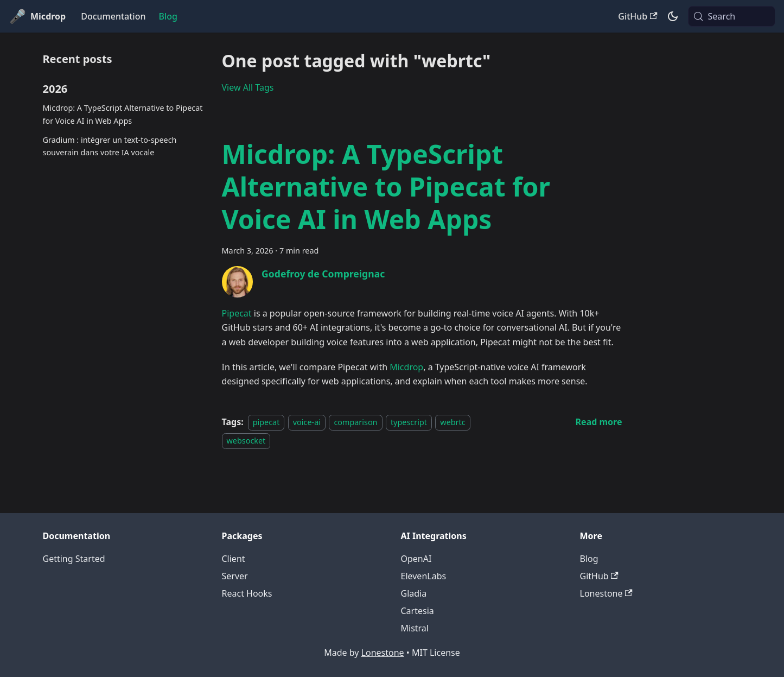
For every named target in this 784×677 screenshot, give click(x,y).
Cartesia (418, 611)
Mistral (415, 628)
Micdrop (406, 367)
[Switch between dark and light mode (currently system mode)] (673, 16)
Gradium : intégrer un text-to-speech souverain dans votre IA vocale (110, 146)
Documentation (113, 16)
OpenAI (416, 559)
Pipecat (237, 313)
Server (235, 576)
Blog (168, 16)
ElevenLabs (424, 576)
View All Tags (248, 87)
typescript (409, 422)
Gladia (414, 593)
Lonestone (606, 593)
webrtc (452, 422)
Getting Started (74, 559)
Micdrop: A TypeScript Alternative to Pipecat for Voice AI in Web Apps (123, 114)
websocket (246, 441)
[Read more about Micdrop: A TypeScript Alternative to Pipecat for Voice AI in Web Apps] (599, 422)
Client (234, 559)
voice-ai (307, 422)
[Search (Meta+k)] (732, 16)
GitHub (638, 16)
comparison (355, 422)
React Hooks (247, 593)
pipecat (266, 422)
